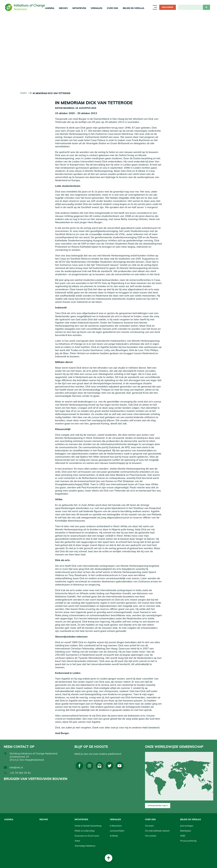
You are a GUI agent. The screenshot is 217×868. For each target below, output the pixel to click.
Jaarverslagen (187, 826)
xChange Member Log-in (158, 805)
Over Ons (112, 8)
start (23, 93)
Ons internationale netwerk (157, 831)
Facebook (79, 766)
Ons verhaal (151, 836)
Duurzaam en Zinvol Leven (87, 836)
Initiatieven (79, 8)
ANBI (183, 836)
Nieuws (63, 8)
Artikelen (114, 836)
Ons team (149, 826)
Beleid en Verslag (134, 8)
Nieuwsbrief (168, 7)
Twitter (110, 766)
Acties (77, 841)
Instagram (89, 766)
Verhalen (96, 8)
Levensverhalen (117, 831)
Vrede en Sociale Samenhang (88, 826)
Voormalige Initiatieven (85, 846)
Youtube (119, 766)
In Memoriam (116, 826)
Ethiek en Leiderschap (85, 831)
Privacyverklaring (188, 841)
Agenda (50, 8)
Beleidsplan (186, 831)
